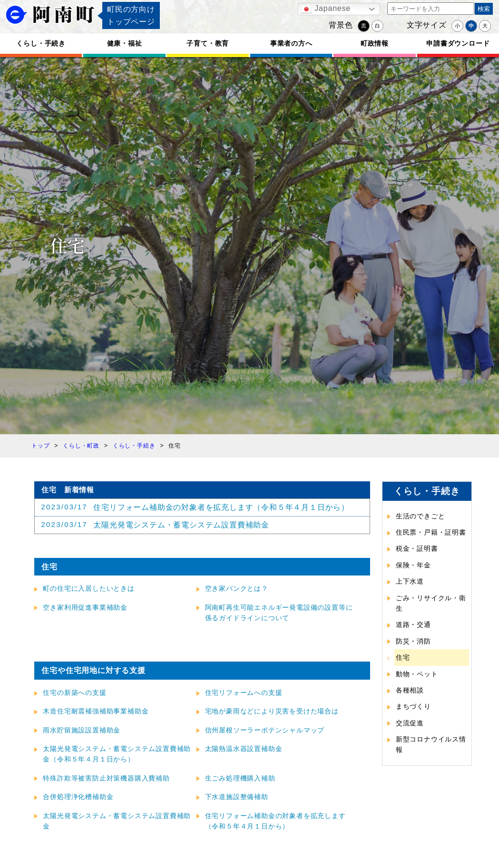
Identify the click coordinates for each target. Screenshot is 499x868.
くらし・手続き (41, 43)
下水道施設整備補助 (237, 797)
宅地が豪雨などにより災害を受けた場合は (272, 711)
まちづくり (413, 706)
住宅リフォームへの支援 (244, 692)
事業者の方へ (291, 43)
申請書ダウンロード (458, 43)
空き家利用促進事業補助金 (85, 607)
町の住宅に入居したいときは (88, 588)
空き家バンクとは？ (237, 588)
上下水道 (410, 581)
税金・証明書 (417, 548)
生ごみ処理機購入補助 (240, 778)
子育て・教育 (208, 43)
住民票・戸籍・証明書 (431, 532)
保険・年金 (413, 565)
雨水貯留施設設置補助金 (82, 730)
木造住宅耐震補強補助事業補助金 (96, 711)
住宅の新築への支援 (74, 692)
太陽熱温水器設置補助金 (244, 749)
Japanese (326, 9)
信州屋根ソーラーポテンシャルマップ (265, 730)
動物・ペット (417, 674)
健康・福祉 (125, 43)
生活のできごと (421, 516)
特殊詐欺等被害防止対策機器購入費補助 (106, 778)
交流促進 (410, 723)
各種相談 (410, 690)
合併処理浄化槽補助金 (78, 797)
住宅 (403, 657)
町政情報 (375, 43)
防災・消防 (413, 641)
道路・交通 (413, 624)
